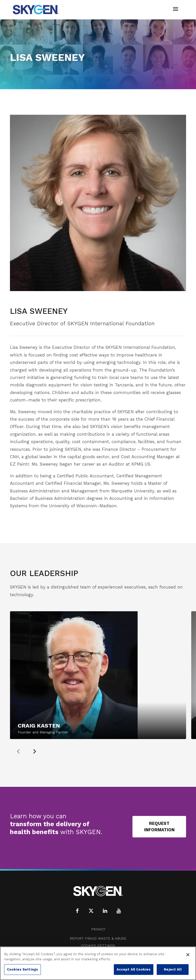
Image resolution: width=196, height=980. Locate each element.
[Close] (188, 955)
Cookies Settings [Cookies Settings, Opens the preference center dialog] (22, 969)
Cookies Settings (98, 946)
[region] (98, 963)
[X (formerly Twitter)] (91, 911)
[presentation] (30, 751)
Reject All (173, 969)
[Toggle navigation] (176, 10)
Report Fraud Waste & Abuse (98, 938)
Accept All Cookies (134, 969)
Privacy (98, 929)
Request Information (159, 827)
